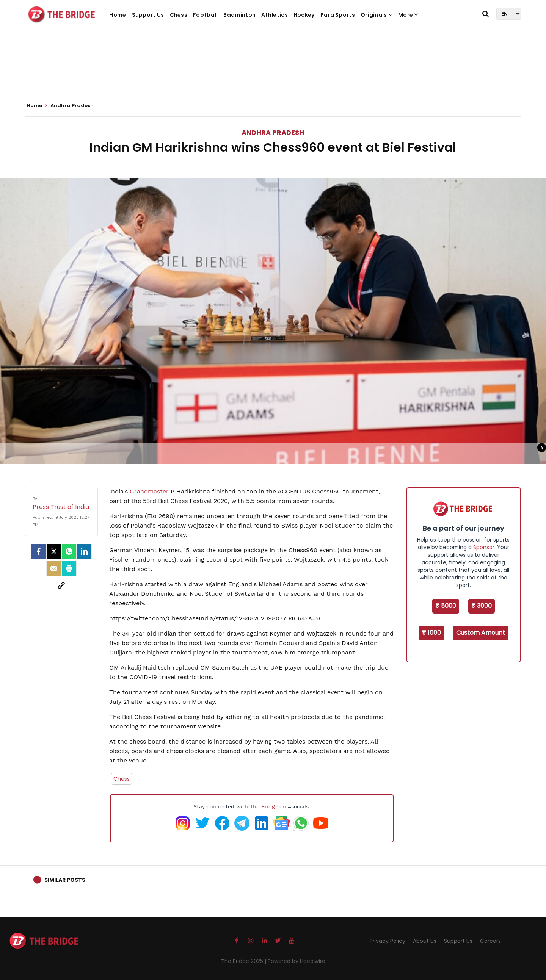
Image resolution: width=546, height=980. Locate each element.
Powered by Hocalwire (297, 961)
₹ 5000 (446, 606)
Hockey (304, 15)
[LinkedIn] (84, 551)
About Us (425, 941)
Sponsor (484, 547)
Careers (490, 941)
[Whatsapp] (69, 551)
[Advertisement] (273, 72)
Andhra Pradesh (273, 132)
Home (118, 15)
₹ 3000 (482, 606)
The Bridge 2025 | (244, 961)
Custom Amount (481, 633)
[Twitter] (54, 551)
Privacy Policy (388, 941)
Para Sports (338, 15)
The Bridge (264, 806)
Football (205, 15)
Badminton (239, 15)
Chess (179, 15)
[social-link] (61, 585)
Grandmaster (149, 491)
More (408, 15)
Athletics (275, 15)
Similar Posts (65, 880)
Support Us (148, 15)
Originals (377, 15)
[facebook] (39, 551)
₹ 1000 (431, 633)
